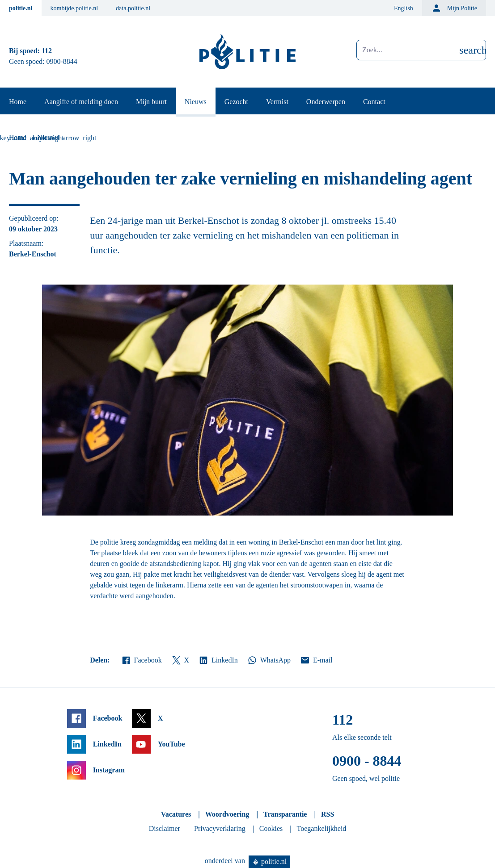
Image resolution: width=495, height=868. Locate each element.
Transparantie (285, 814)
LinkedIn (218, 660)
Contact (374, 102)
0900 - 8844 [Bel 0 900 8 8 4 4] (367, 761)
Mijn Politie (454, 8)
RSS (328, 814)
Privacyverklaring (220, 828)
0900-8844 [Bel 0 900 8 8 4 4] (62, 61)
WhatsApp (269, 660)
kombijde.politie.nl (74, 8)
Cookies (271, 828)
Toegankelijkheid (322, 828)
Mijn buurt (151, 102)
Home (18, 102)
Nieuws (196, 102)
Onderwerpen (326, 102)
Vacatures (176, 814)
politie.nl (21, 8)
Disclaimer (165, 828)
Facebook (141, 660)
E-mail (316, 660)
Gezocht (236, 102)
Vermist (277, 102)
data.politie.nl (133, 8)
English (404, 8)
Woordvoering (227, 814)
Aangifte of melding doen (81, 102)
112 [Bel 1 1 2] (47, 51)
